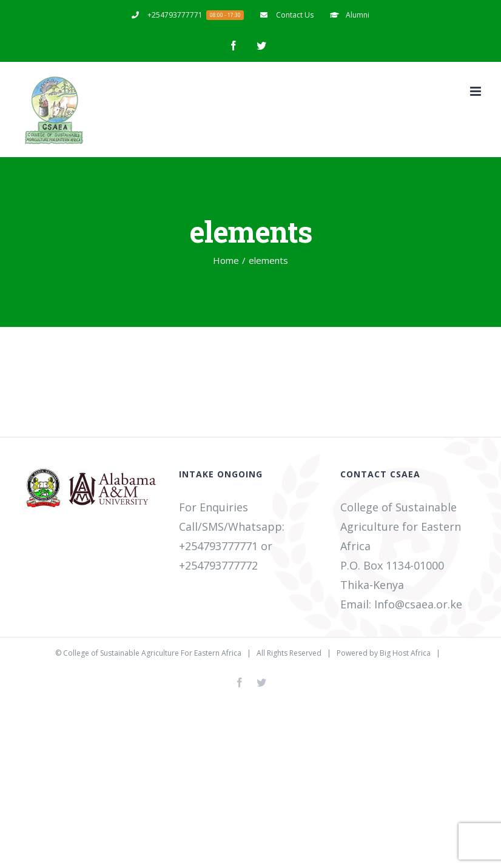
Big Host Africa (405, 653)
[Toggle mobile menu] (476, 91)
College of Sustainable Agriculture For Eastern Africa (152, 653)
